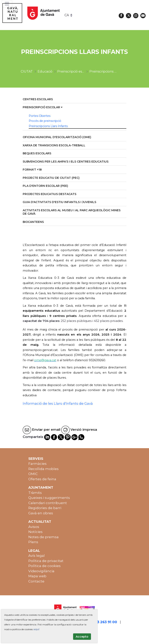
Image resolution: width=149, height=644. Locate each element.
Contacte (36, 581)
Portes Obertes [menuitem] (40, 116)
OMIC (33, 474)
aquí (36, 629)
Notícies (35, 532)
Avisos (34, 527)
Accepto (82, 637)
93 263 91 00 (106, 622)
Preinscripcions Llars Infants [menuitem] (48, 126)
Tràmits (35, 493)
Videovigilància (41, 571)
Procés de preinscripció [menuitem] (45, 121)
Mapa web (37, 576)
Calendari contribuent (48, 503)
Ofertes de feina (42, 479)
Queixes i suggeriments (49, 498)
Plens (33, 542)
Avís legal (37, 556)
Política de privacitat (46, 561)
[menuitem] (74, 100)
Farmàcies (37, 464)
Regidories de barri (45, 508)
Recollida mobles (43, 469)
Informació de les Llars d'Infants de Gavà (58, 403)
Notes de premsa (43, 537)
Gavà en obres (41, 513)
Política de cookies (44, 566)
